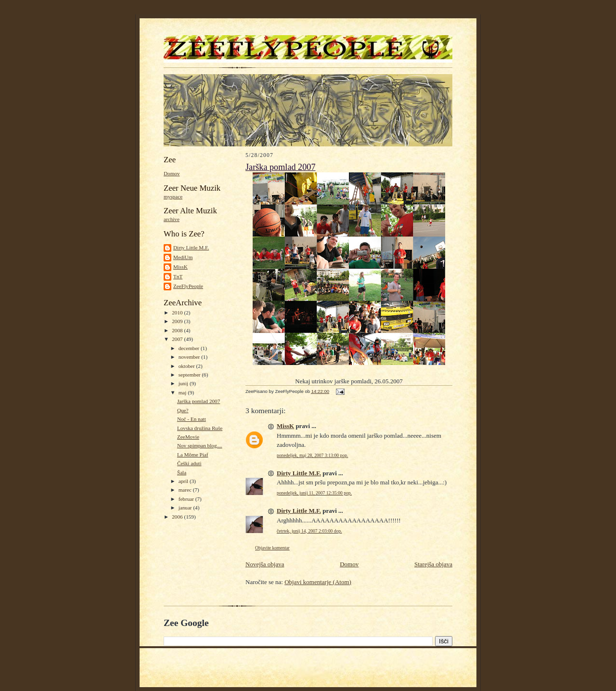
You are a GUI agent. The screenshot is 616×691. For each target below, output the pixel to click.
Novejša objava (265, 564)
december (190, 348)
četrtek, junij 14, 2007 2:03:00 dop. (309, 531)
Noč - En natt (192, 419)
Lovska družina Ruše (200, 428)
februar (187, 499)
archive (172, 219)
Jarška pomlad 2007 (199, 401)
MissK (180, 267)
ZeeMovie (188, 437)
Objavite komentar (272, 548)
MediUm (183, 257)
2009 (178, 321)
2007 (178, 339)
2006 (178, 517)
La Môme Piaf (193, 455)
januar (186, 508)
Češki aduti (189, 463)
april (184, 481)
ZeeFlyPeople (188, 286)
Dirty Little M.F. (191, 248)
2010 (178, 313)
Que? (183, 410)
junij (184, 383)
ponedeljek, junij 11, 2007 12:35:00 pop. (314, 493)
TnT (178, 276)
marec (186, 490)
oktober (187, 366)
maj (183, 392)
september (190, 375)
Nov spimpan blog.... (200, 445)
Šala (182, 472)
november (190, 357)
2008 (178, 330)
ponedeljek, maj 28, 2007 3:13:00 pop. (312, 455)
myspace (173, 196)
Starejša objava (433, 564)
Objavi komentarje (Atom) (318, 582)
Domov (172, 173)
